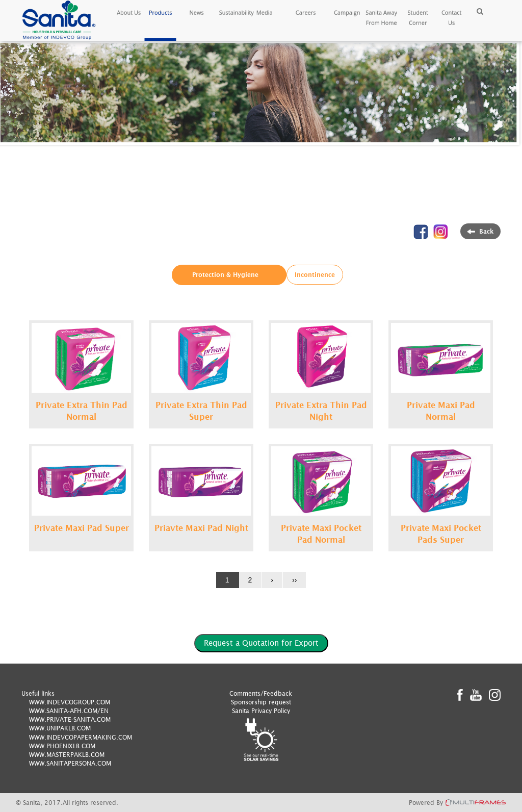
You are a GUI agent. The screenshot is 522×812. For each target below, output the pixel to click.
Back (480, 231)
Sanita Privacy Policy (261, 711)
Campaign (347, 12)
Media (265, 12)
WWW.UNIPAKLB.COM (60, 728)
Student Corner (418, 18)
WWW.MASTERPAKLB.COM (67, 755)
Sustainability (233, 12)
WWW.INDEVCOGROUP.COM (70, 702)
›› (294, 580)
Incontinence (315, 275)
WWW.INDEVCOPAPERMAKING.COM (81, 737)
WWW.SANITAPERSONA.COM (70, 763)
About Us (129, 12)
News (197, 12)
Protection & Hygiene (225, 275)
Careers (306, 12)
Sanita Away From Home (381, 18)
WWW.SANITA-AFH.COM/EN (69, 711)
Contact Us (452, 18)
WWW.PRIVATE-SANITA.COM (70, 719)
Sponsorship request (261, 702)
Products (161, 12)
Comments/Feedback (261, 693)
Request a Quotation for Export (261, 643)
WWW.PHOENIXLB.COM (62, 746)
